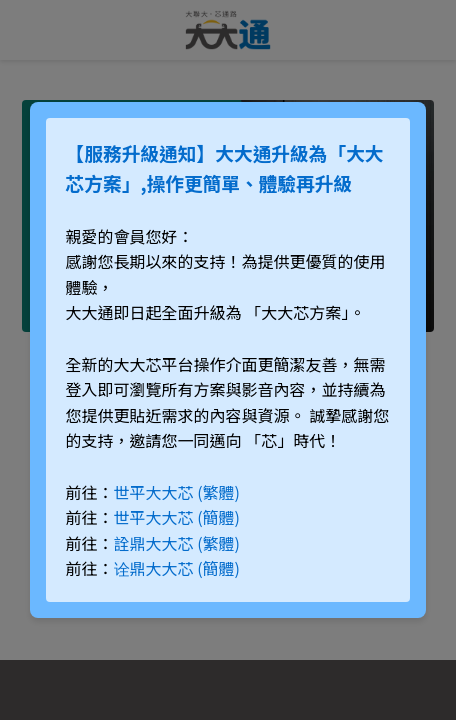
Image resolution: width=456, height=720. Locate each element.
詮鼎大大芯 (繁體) (177, 543)
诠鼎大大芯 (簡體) (177, 568)
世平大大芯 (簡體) (177, 517)
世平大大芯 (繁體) (177, 492)
